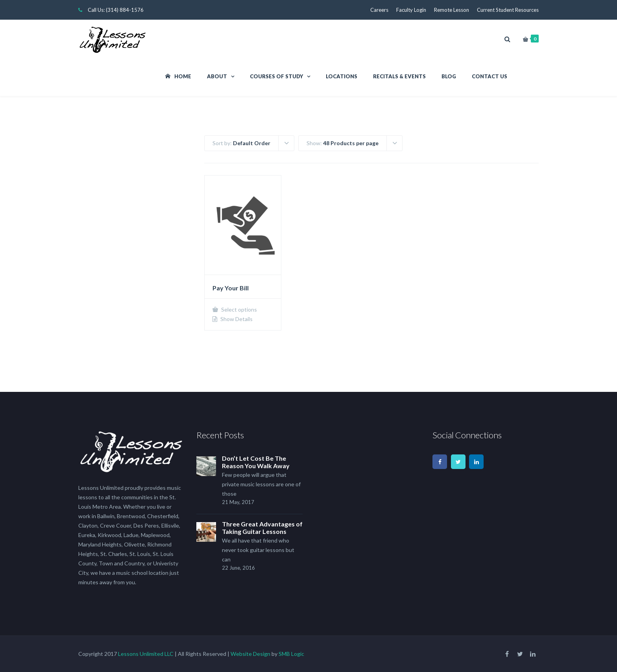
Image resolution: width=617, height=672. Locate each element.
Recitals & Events (399, 76)
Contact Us (490, 76)
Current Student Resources (508, 10)
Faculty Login (411, 10)
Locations (342, 76)
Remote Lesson (452, 10)
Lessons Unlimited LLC (146, 654)
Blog (449, 76)
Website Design (250, 654)
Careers (379, 10)
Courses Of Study (276, 76)
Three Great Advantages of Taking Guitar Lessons (262, 528)
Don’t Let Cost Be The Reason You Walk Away (256, 462)
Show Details (236, 319)
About (217, 76)
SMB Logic (291, 654)
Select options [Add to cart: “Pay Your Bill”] (238, 309)
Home (178, 76)
